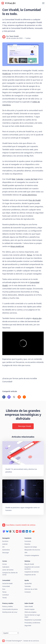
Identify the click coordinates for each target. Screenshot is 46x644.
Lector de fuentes (8, 570)
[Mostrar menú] (43, 3)
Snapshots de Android (32, 572)
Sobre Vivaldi (29, 606)
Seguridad (28, 625)
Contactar (28, 592)
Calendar (20, 179)
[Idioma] (11, 633)
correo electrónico (29, 195)
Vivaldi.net (7, 74)
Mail (14, 179)
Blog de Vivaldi (29, 564)
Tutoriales (28, 586)
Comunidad (6, 586)
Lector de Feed (31, 179)
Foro (4, 589)
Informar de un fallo (31, 589)
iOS (3, 547)
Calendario (6, 567)
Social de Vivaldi (7, 583)
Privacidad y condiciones (32, 623)
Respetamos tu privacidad (33, 620)
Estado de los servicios (31, 641)
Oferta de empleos (31, 612)
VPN (26, 553)
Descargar (6, 553)
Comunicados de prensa (10, 609)
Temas (29, 255)
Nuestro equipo (30, 609)
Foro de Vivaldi (35, 200)
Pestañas (27, 544)
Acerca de (37, 318)
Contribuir (6, 595)
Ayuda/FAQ (28, 583)
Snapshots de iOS (30, 575)
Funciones (28, 541)
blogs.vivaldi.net (17, 246)
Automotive (6, 550)
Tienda (4, 598)
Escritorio (5, 541)
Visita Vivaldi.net (12, 372)
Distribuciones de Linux (10, 612)
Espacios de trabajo (31, 547)
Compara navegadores (32, 555)
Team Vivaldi (14, 36)
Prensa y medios (8, 606)
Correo (5, 564)
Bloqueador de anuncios (32, 550)
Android (5, 544)
